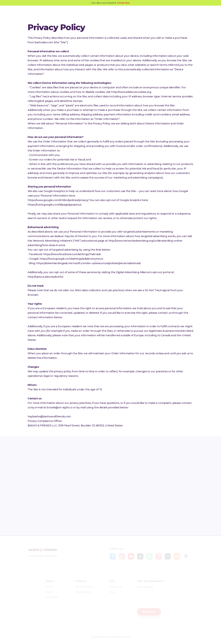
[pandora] (98, 506)
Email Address (149, 586)
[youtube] (98, 489)
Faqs (112, 591)
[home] (47, 14)
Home (43, 586)
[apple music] (172, 489)
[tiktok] (123, 489)
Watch (43, 591)
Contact (111, 14)
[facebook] (49, 489)
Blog (98, 14)
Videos (86, 14)
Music (74, 14)
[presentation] (161, 602)
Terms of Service (82, 586)
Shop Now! (46, 597)
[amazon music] (49, 506)
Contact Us (116, 586)
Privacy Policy (80, 591)
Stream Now (123, 3)
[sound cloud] (74, 506)
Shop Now (182, 14)
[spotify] (147, 489)
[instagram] (74, 489)
